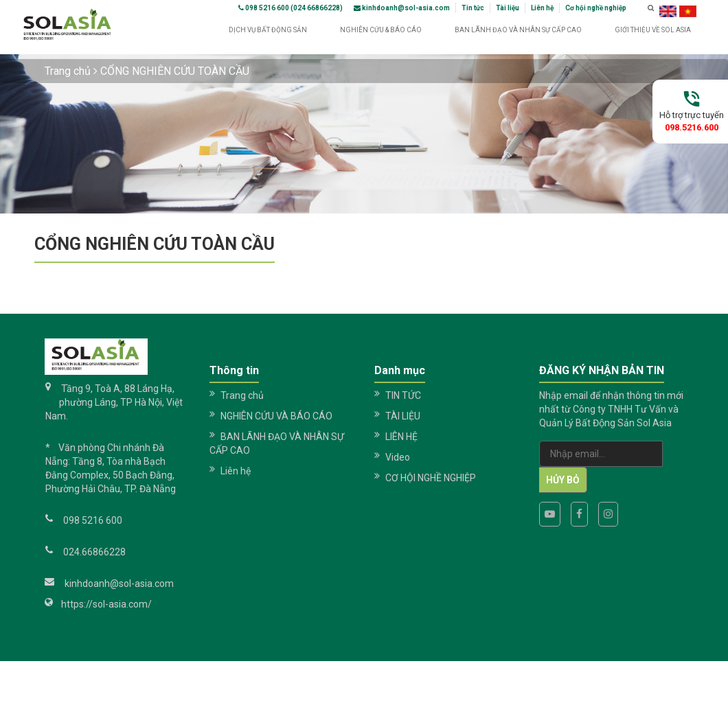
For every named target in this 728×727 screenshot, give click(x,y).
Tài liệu (508, 8)
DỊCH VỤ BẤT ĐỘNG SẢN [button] (268, 35)
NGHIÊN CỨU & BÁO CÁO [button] (381, 35)
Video (398, 457)
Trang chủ (68, 71)
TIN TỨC (403, 395)
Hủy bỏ (563, 480)
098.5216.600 (692, 127)
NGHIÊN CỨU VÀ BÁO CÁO (276, 416)
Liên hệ (542, 8)
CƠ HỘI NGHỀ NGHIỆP (431, 478)
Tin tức (473, 8)
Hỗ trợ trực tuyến (692, 115)
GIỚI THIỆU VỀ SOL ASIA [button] (653, 35)
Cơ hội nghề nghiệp (596, 8)
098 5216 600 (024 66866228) (291, 8)
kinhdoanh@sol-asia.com (402, 8)
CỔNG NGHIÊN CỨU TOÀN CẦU (175, 71)
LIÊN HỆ (401, 437)
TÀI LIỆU (403, 416)
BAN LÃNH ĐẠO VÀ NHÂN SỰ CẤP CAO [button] (518, 35)
